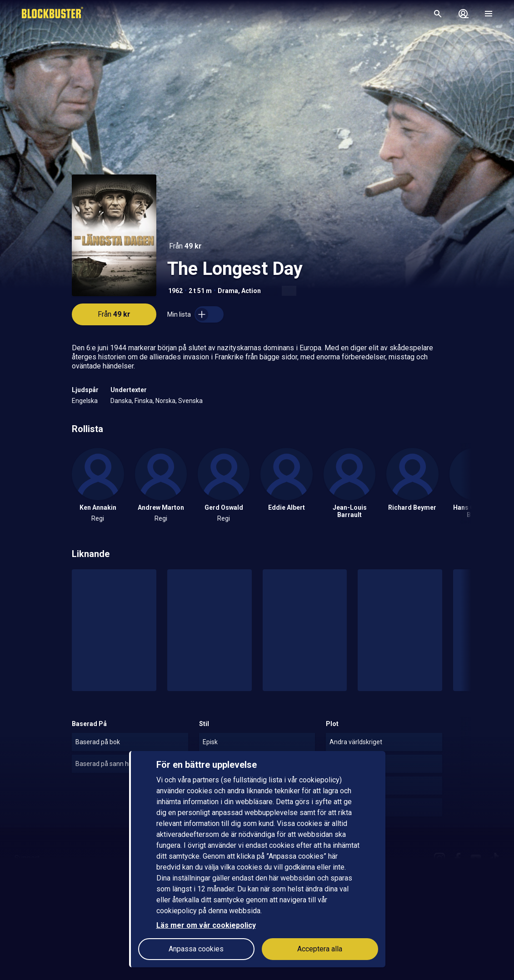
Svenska (190, 401)
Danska (121, 401)
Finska (144, 401)
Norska (165, 401)
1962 (175, 291)
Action (251, 291)
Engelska (85, 401)
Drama (228, 291)
